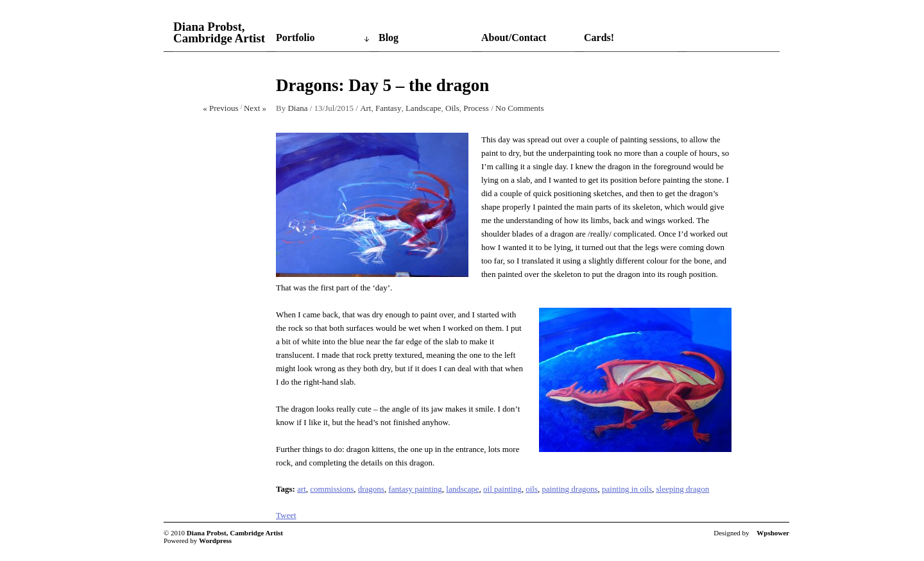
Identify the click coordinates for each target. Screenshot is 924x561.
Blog (389, 38)
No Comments (519, 108)
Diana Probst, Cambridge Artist (219, 33)
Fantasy (388, 108)
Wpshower (773, 533)
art (302, 489)
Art (365, 108)
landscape (462, 489)
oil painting (502, 489)
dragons (371, 489)
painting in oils (627, 489)
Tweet (286, 515)
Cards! (599, 38)
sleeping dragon (683, 489)
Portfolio (295, 38)
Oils (452, 108)
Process (476, 108)
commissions (332, 489)
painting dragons (569, 489)
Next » (255, 108)
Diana (297, 108)
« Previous (220, 108)
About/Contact (514, 38)
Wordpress (215, 540)
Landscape (424, 108)
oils (532, 489)
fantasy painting (415, 489)
